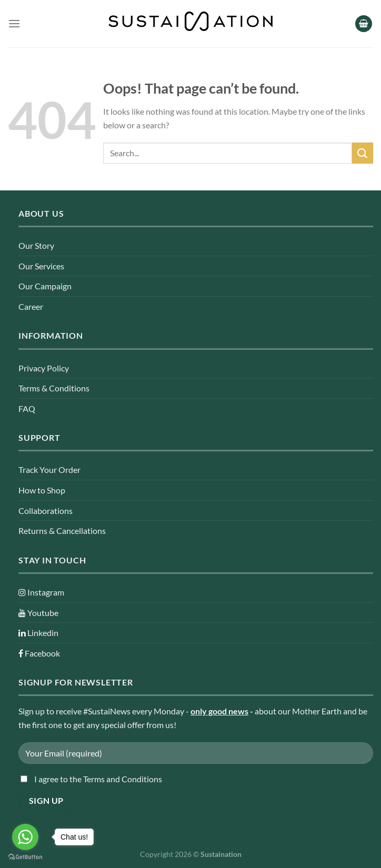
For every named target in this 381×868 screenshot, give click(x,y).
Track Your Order (49, 470)
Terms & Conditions (54, 388)
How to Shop (42, 490)
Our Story (36, 245)
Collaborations (46, 511)
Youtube (38, 613)
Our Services (41, 266)
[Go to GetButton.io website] (25, 857)
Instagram (41, 592)
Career (31, 306)
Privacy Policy (44, 368)
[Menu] (14, 23)
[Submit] (363, 153)
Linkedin (38, 633)
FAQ (27, 408)
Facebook (39, 653)
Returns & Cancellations (62, 531)
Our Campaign (45, 286)
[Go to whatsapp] (25, 837)
